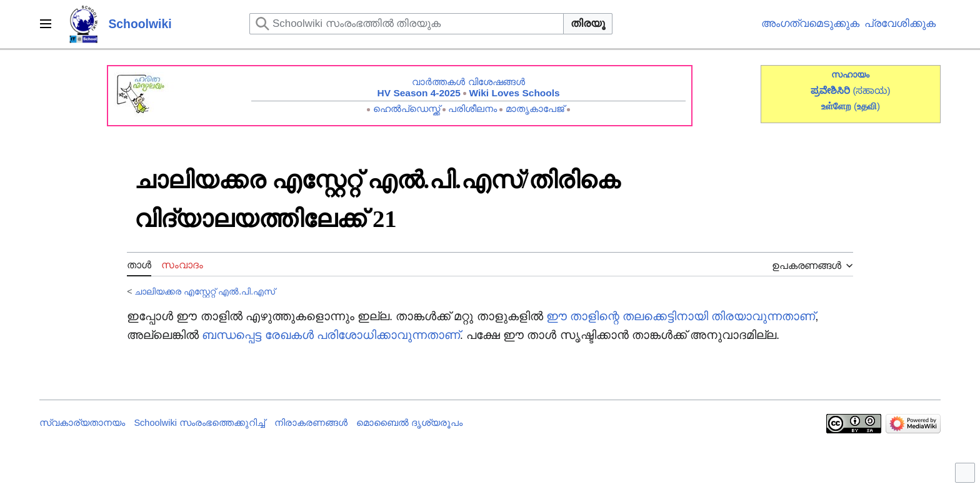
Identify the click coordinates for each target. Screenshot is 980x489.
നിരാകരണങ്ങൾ (311, 423)
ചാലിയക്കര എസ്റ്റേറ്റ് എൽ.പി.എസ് (205, 291)
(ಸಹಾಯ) (871, 90)
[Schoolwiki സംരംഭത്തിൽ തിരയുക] (407, 24)
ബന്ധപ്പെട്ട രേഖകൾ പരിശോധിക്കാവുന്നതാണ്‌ (331, 335)
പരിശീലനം (472, 108)
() (867, 106)
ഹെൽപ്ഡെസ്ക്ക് (407, 108)
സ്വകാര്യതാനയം (82, 423)
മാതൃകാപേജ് (535, 108)
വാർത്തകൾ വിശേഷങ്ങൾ (468, 82)
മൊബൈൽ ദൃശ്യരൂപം (409, 423)
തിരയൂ (588, 23)
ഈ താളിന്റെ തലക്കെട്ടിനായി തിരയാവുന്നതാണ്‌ (681, 316)
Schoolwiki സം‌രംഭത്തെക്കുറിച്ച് (199, 423)
